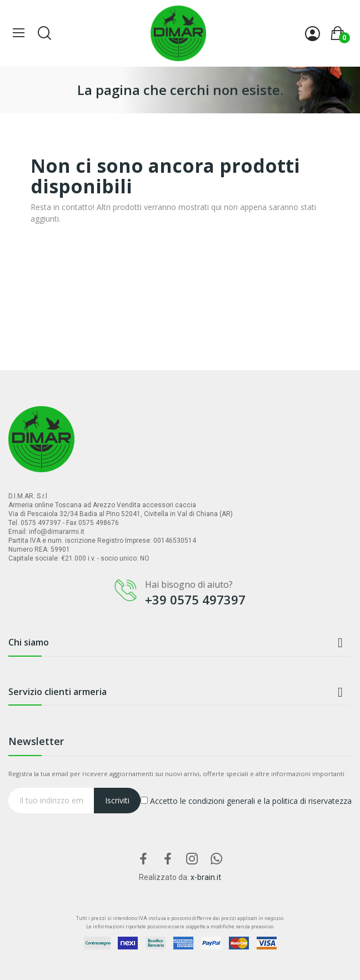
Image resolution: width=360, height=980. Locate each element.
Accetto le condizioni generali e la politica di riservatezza (246, 801)
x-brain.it (206, 877)
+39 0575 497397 (195, 599)
